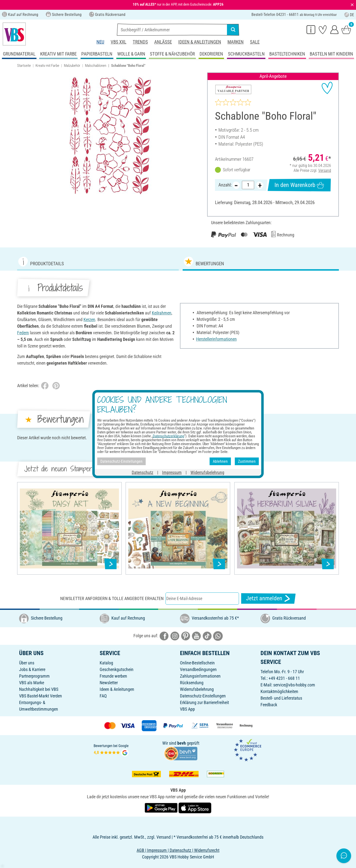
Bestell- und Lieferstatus (281, 698)
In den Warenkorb (299, 185)
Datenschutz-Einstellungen (203, 696)
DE (349, 15)
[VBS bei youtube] (196, 635)
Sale (255, 42)
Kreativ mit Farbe (47, 66)
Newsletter (109, 683)
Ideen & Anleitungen (200, 42)
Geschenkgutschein (117, 669)
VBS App (187, 709)
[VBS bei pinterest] (186, 635)
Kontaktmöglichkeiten (279, 691)
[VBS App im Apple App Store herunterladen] (195, 807)
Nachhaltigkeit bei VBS (39, 689)
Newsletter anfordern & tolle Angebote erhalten (112, 598)
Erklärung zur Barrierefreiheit (204, 702)
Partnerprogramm (34, 676)
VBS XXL (119, 42)
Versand (325, 170)
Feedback (269, 705)
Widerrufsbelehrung (197, 689)
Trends (140, 42)
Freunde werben (113, 676)
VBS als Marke (32, 683)
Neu (100, 42)
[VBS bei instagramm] (175, 635)
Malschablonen (96, 66)
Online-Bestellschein (197, 663)
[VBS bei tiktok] (207, 635)
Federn (23, 333)
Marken (236, 42)
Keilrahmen (162, 313)
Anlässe (163, 42)
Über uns (27, 663)
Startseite (24, 66)
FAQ (103, 696)
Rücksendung (192, 683)
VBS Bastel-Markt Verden (41, 696)
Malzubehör (72, 66)
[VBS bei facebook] (164, 635)
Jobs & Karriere (32, 669)
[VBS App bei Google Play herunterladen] (162, 807)
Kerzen (89, 319)
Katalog (106, 663)
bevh (182, 743)
